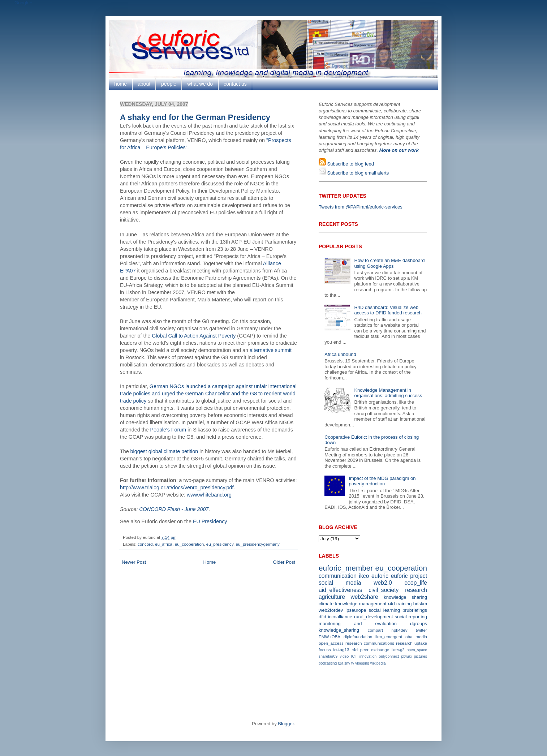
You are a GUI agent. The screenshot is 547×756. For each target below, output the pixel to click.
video (344, 656)
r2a (341, 663)
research (416, 590)
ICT (354, 656)
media (421, 637)
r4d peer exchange (370, 650)
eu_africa (164, 544)
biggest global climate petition (164, 451)
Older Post (284, 562)
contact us (235, 84)
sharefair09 (328, 656)
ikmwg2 (398, 650)
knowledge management (361, 604)
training (404, 604)
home (120, 84)
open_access (331, 643)
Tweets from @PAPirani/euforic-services (361, 207)
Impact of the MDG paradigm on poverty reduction (382, 481)
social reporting (411, 617)
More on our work (399, 150)
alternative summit (271, 350)
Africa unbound (340, 354)
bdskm (420, 604)
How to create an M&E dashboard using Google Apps (389, 263)
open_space (417, 650)
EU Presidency (210, 521)
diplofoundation (358, 637)
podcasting (328, 663)
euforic (380, 576)
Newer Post (134, 562)
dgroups (419, 624)
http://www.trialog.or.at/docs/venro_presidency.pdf (177, 487)
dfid (322, 617)
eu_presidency (220, 544)
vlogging (362, 663)
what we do (200, 84)
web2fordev (331, 610)
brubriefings (415, 610)
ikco (364, 576)
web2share (364, 597)
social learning (384, 610)
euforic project (409, 576)
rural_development (374, 617)
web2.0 (383, 583)
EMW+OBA (330, 637)
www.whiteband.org (209, 495)
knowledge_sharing (339, 630)
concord (145, 544)
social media (340, 583)
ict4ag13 (341, 650)
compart (375, 630)
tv (353, 663)
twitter (421, 630)
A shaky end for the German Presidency (195, 117)
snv (347, 663)
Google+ (23, 3)
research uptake (412, 643)
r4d (391, 604)
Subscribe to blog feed (350, 164)
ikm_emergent (389, 637)
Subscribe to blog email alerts (357, 173)
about (144, 84)
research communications (370, 643)
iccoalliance (340, 617)
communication (338, 576)
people (169, 84)
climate (326, 604)
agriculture (332, 597)
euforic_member (346, 568)
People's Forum (168, 430)
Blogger (286, 724)
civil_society (384, 590)
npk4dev (399, 630)
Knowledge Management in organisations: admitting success (388, 393)
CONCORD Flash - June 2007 (174, 509)
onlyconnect (389, 656)
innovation (368, 656)
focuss (325, 650)
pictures (421, 656)
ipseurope (356, 610)
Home (210, 562)
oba (409, 637)
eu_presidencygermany (258, 544)
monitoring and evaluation (358, 624)
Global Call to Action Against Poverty (194, 336)
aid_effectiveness (340, 590)
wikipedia (378, 663)
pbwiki (406, 656)
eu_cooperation (189, 544)
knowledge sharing (405, 597)
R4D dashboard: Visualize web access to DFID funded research (388, 310)
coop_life (416, 583)
